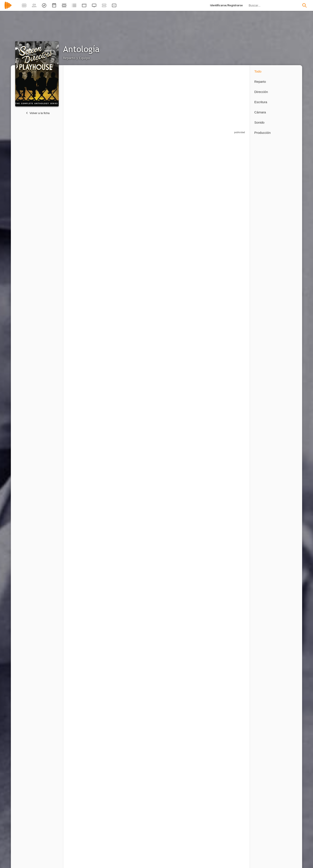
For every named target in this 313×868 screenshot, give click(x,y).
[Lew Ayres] (205, 454)
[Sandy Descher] (113, 454)
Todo (258, 71)
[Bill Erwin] (205, 177)
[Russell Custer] (83, 399)
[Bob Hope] (83, 791)
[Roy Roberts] (233, 233)
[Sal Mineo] (144, 177)
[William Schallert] (233, 288)
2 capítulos (226, 255)
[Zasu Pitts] (233, 565)
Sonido (259, 122)
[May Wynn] (144, 565)
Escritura (261, 102)
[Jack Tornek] (205, 399)
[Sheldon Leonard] (174, 621)
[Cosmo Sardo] (174, 399)
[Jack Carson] (205, 509)
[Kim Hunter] (174, 454)
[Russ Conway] (144, 735)
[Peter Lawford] (113, 509)
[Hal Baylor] (174, 565)
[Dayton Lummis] (144, 791)
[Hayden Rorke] (205, 288)
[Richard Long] (205, 343)
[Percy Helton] (174, 791)
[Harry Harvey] (83, 679)
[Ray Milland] (205, 565)
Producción (262, 133)
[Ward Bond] (113, 679)
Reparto (260, 82)
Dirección (261, 92)
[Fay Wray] (113, 343)
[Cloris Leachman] (113, 621)
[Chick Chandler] (144, 288)
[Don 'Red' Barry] (113, 791)
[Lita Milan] (83, 288)
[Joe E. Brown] (113, 735)
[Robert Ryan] (174, 509)
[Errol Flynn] (83, 343)
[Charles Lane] (174, 735)
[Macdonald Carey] (83, 233)
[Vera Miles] (233, 399)
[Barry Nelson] (113, 565)
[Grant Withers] (205, 735)
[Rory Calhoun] (113, 177)
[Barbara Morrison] (144, 233)
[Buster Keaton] (233, 454)
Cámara (260, 112)
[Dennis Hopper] (144, 343)
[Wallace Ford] (205, 621)
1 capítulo (73, 200)
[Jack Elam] (233, 679)
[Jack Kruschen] (174, 679)
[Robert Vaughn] (233, 343)
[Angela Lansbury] (83, 177)
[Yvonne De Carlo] (205, 791)
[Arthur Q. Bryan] (174, 177)
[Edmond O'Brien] (144, 454)
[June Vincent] (113, 288)
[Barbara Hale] (174, 343)
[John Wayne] (205, 233)
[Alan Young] (83, 565)
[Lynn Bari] (233, 509)
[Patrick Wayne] (233, 791)
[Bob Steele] (205, 679)
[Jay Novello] (113, 233)
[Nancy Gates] (144, 509)
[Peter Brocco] (83, 735)
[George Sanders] (233, 177)
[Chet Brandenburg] (113, 399)
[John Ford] (233, 735)
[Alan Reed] (144, 679)
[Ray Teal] (233, 621)
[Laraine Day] (174, 233)
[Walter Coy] (83, 454)
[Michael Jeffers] (144, 399)
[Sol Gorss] (83, 621)
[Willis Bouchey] (174, 288)
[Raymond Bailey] (83, 509)
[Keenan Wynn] (144, 621)
